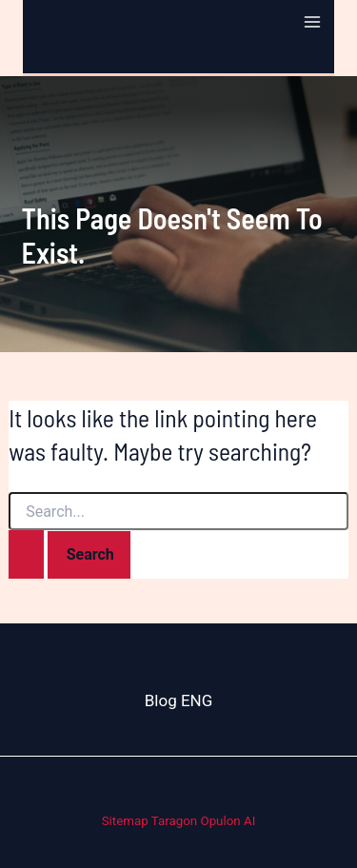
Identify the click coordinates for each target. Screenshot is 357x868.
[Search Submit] (26, 554)
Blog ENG (179, 700)
